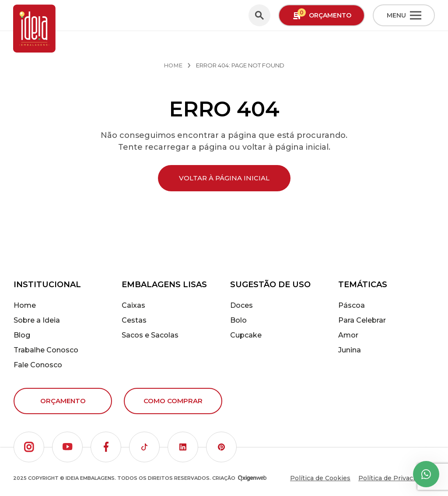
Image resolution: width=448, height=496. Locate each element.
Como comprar (173, 401)
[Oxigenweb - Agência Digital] (252, 478)
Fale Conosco (38, 365)
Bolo (238, 320)
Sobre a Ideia (37, 320)
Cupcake (246, 335)
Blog (22, 335)
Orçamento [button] (322, 15)
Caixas (133, 305)
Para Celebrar (362, 320)
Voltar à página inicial (224, 178)
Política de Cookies (320, 478)
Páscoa (352, 305)
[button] (29, 447)
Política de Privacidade (394, 478)
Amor (348, 335)
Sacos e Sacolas (150, 335)
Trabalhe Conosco (46, 350)
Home (173, 65)
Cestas (134, 320)
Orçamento (63, 401)
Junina (350, 350)
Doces (241, 305)
